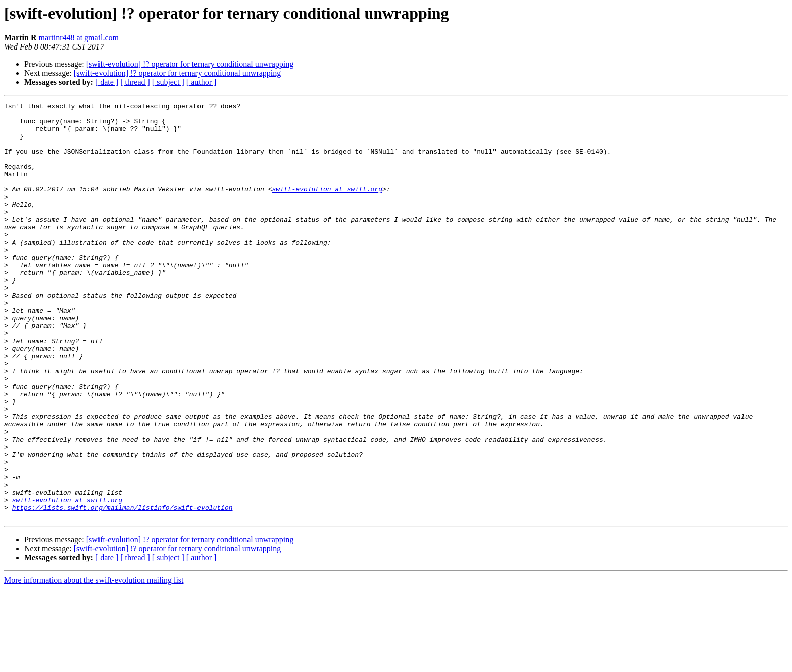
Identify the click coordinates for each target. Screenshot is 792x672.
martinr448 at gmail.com (79, 38)
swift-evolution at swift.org (327, 207)
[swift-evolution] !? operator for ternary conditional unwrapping (190, 64)
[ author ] (202, 82)
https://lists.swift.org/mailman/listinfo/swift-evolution (122, 589)
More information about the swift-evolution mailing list (94, 663)
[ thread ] (135, 82)
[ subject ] (168, 82)
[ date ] (107, 82)
